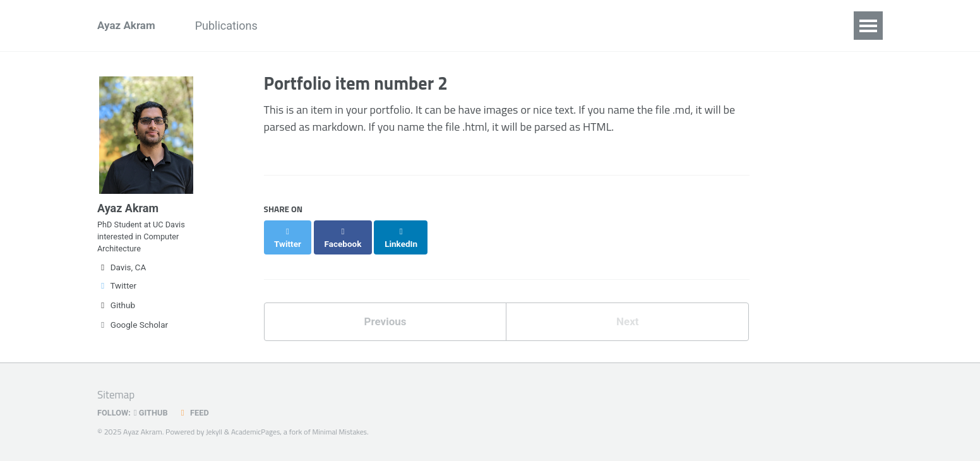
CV (667, 26)
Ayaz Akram (128, 26)
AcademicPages (258, 432)
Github (116, 316)
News (303, 26)
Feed (198, 412)
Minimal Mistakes (345, 432)
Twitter (117, 296)
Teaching (483, 26)
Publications (235, 26)
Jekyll (214, 432)
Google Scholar (133, 335)
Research (364, 26)
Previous (385, 311)
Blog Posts (610, 26)
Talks (424, 26)
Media (544, 26)
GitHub (154, 412)
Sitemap (117, 394)
